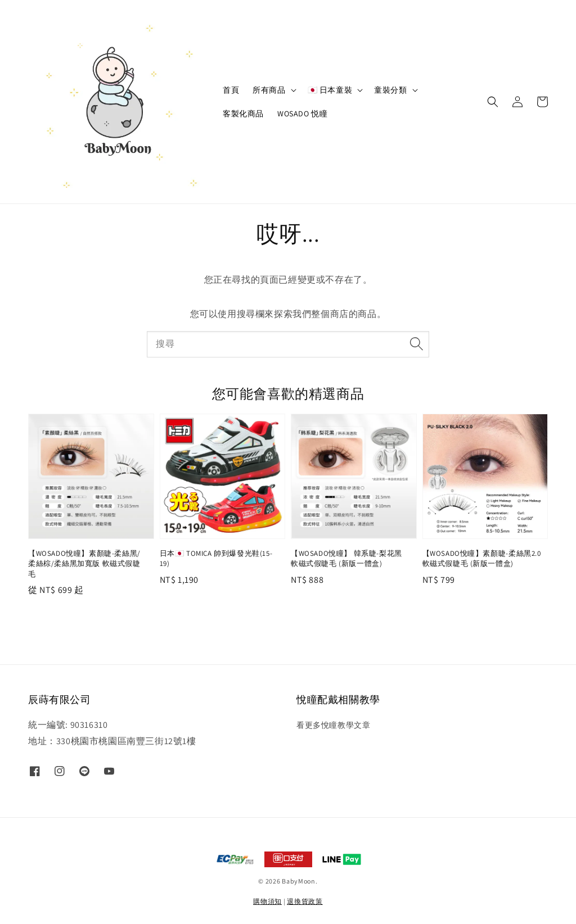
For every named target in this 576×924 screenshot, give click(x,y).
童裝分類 (390, 90)
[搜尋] (416, 344)
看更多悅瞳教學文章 (333, 725)
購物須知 (267, 901)
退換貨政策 (305, 901)
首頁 (231, 90)
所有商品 (269, 90)
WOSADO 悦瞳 (302, 114)
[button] (493, 102)
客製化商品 (243, 114)
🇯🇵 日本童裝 (330, 90)
